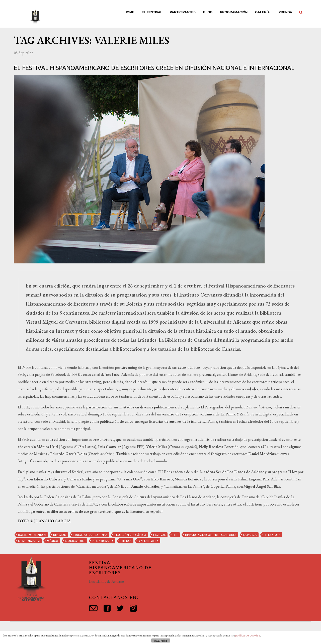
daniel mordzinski (32, 535)
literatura (272, 535)
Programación (234, 12)
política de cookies (248, 635)
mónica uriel (75, 541)
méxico (53, 541)
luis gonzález (29, 541)
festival (159, 535)
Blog (208, 12)
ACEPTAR (160, 641)
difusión (60, 535)
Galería (263, 12)
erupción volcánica (130, 535)
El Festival (152, 12)
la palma (250, 535)
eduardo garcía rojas (90, 535)
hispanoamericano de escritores (211, 535)
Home (129, 12)
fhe (175, 535)
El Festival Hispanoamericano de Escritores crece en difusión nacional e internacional (154, 68)
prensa (126, 541)
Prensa (285, 12)
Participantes (183, 12)
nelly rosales (103, 541)
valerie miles (149, 541)
